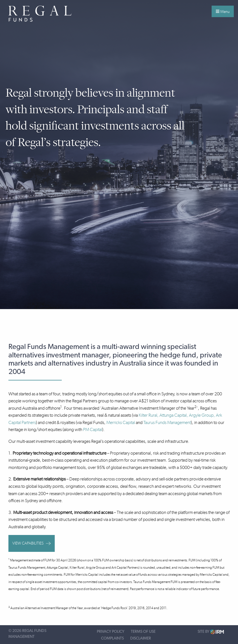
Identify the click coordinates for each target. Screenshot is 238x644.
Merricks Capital (121, 422)
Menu (223, 12)
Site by (211, 632)
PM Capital (93, 429)
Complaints (112, 638)
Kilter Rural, (149, 415)
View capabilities (32, 543)
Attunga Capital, (174, 415)
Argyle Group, (202, 415)
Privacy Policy (111, 632)
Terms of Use (143, 632)
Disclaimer (141, 638)
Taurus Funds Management (167, 422)
